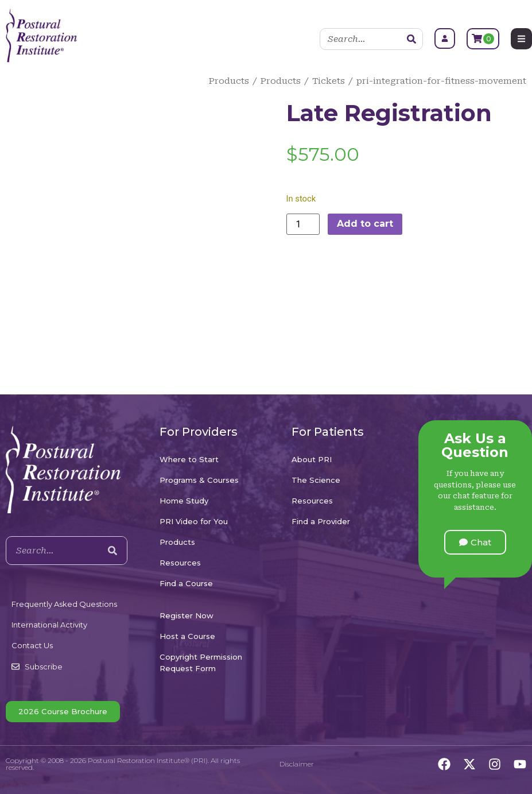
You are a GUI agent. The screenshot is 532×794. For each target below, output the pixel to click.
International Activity (49, 625)
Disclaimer (297, 764)
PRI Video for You (194, 521)
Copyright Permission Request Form (201, 663)
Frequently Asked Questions (64, 604)
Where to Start (189, 459)
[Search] (411, 39)
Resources (180, 563)
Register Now (187, 615)
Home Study (184, 501)
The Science (316, 480)
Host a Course (187, 636)
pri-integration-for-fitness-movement (441, 81)
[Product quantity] (303, 224)
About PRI (312, 459)
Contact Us (32, 645)
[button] (475, 542)
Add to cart (365, 224)
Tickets (329, 81)
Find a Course (186, 583)
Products (229, 81)
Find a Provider (321, 521)
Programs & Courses (199, 480)
